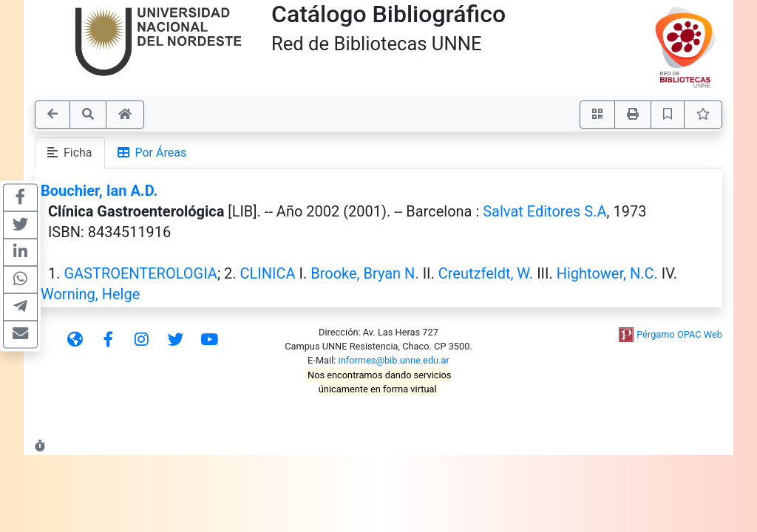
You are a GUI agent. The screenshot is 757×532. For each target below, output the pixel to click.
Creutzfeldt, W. (486, 273)
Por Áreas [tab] (152, 153)
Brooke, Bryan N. (364, 273)
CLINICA (268, 273)
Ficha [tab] (70, 153)
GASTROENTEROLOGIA (140, 273)
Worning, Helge (90, 294)
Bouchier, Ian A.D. (99, 191)
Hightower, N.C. (607, 273)
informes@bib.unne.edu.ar (394, 360)
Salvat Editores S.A (544, 211)
